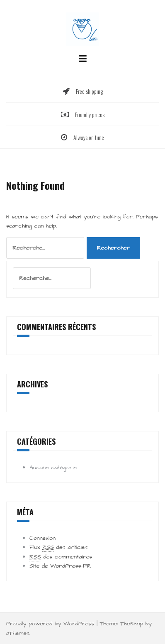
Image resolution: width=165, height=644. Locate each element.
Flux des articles (58, 547)
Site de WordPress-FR (60, 566)
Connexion (42, 538)
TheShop (132, 624)
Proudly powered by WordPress (50, 624)
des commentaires (61, 557)
